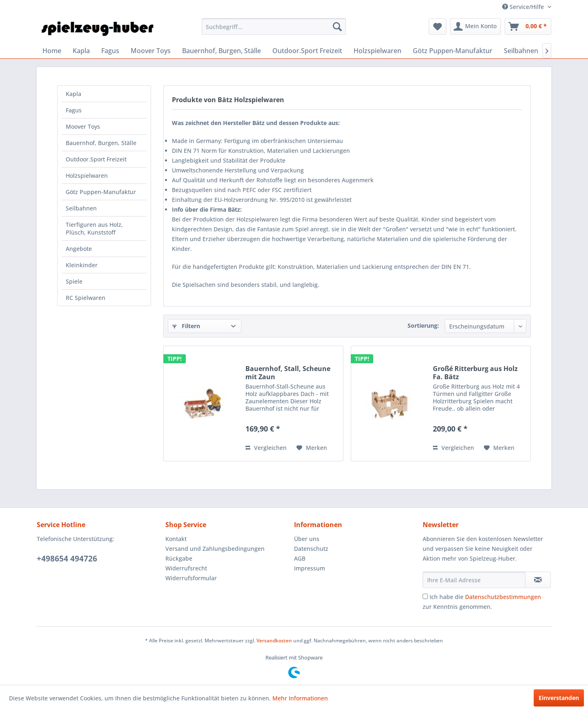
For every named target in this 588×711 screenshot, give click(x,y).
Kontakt (176, 539)
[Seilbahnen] (521, 51)
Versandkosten (274, 641)
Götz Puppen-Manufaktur (101, 192)
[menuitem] (274, 27)
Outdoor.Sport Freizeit (96, 159)
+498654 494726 (67, 559)
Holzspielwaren (87, 176)
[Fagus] (110, 51)
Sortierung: (423, 325)
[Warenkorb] (528, 27)
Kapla (73, 94)
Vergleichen (266, 448)
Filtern (186, 326)
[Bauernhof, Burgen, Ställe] (222, 51)
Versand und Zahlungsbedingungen (215, 549)
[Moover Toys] (151, 51)
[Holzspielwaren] (378, 51)
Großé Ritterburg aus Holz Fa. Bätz (475, 373)
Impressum (310, 568)
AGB (300, 558)
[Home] (52, 51)
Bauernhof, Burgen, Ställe (101, 143)
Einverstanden (559, 698)
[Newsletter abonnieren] (538, 580)
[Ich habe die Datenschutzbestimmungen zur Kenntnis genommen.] (425, 596)
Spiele (74, 281)
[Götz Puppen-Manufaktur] (453, 51)
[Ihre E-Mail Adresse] (474, 580)
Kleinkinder (82, 265)
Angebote (79, 249)
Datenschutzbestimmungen (503, 597)
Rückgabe (179, 558)
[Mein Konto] (476, 27)
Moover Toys (83, 126)
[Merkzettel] (438, 27)
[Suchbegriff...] (274, 27)
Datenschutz (311, 549)
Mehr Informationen (300, 698)
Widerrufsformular (191, 578)
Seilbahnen (81, 208)
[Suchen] (337, 27)
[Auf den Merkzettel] (312, 448)
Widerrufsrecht (186, 568)
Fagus (74, 110)
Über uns (307, 539)
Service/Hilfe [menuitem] (524, 7)
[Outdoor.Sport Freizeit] (307, 51)
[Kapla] (81, 51)
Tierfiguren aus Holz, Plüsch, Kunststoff (94, 228)
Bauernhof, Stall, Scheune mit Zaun (288, 373)
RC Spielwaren (86, 298)
